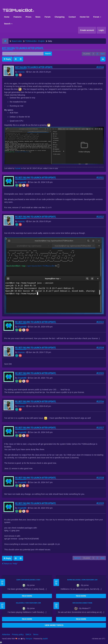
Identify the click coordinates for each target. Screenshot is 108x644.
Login (101, 30)
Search (8, 24)
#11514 (100, 348)
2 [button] (97, 54)
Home (7, 17)
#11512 (100, 217)
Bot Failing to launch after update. (23, 48)
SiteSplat (29, 639)
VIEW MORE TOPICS (54, 625)
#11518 (100, 478)
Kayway (21, 72)
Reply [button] (7, 59)
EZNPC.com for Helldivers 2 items (28, 580)
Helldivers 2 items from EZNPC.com (28, 603)
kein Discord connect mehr (82, 603)
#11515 (100, 373)
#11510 (100, 67)
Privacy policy (18, 634)
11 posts (87, 54)
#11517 (100, 428)
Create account (87, 30)
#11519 (100, 503)
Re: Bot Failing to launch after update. (36, 177)
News (38, 17)
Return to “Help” (10, 564)
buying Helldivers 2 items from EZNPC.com (82, 580)
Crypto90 (22, 182)
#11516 (100, 401)
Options (77, 558)
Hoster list (84, 17)
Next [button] (103, 54)
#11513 (100, 322)
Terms (36, 634)
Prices (28, 17)
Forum (48, 17)
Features (17, 17)
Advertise (6, 634)
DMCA (28, 634)
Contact (72, 17)
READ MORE (27, 596)
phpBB (45, 639)
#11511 (100, 177)
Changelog (59, 17)
